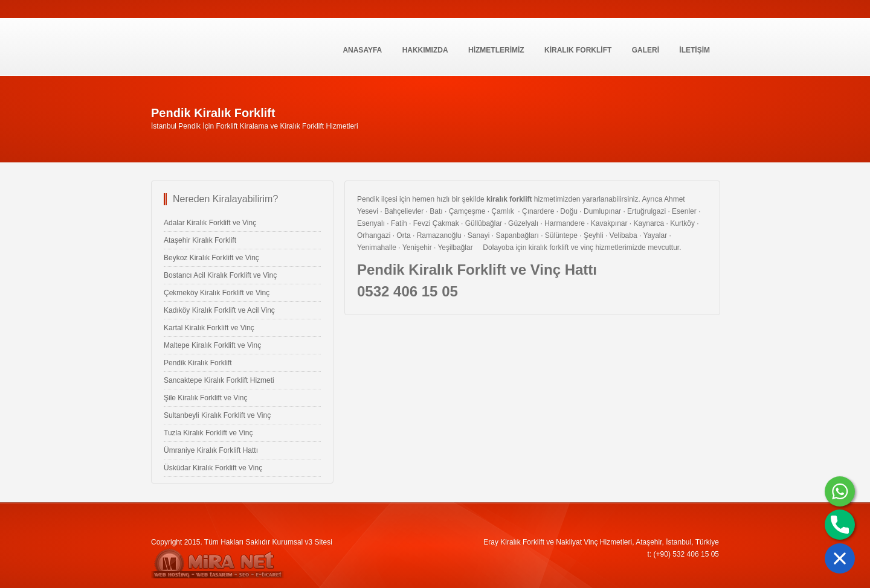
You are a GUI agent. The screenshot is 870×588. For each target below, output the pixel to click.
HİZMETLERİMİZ (496, 50)
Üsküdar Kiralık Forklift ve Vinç (213, 468)
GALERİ (646, 50)
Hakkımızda (425, 50)
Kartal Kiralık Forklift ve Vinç (209, 328)
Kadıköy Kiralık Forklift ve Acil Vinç (219, 310)
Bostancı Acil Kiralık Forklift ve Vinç (220, 275)
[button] (840, 558)
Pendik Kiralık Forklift (198, 363)
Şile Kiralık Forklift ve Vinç (206, 398)
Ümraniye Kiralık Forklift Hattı (211, 450)
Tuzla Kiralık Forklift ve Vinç (208, 433)
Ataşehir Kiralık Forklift (200, 240)
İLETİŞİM (694, 50)
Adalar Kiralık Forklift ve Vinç (210, 223)
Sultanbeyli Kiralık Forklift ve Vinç (217, 415)
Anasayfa (362, 50)
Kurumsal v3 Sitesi (302, 542)
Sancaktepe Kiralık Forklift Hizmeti (219, 380)
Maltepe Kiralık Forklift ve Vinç (212, 345)
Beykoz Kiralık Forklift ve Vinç (211, 258)
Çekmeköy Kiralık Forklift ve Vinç (217, 293)
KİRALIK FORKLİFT (578, 50)
